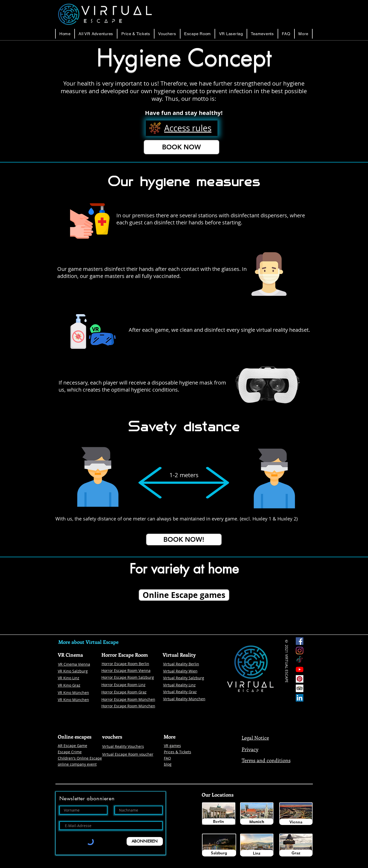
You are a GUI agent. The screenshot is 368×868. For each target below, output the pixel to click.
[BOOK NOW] (182, 147)
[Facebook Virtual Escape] (300, 641)
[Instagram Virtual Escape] (300, 651)
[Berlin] (219, 822)
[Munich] (257, 822)
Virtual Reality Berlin (181, 664)
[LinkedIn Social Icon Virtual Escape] (300, 698)
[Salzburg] (219, 853)
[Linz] (257, 853)
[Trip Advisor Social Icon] (300, 688)
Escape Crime (70, 752)
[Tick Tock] (300, 660)
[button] (198, 34)
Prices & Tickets (178, 752)
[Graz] (296, 853)
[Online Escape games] (184, 595)
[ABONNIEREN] (145, 841)
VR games (172, 746)
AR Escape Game (72, 746)
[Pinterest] (300, 679)
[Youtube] (300, 669)
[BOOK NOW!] (184, 540)
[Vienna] (296, 822)
